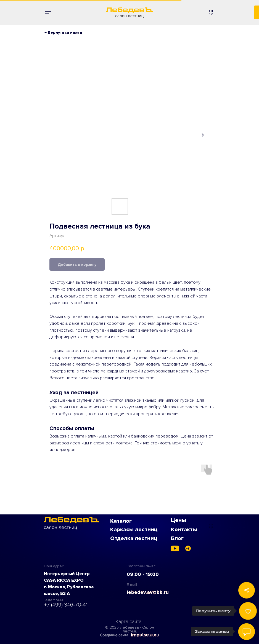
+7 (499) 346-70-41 (66, 605)
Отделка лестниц (134, 538)
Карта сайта (129, 621)
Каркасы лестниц (134, 530)
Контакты (184, 530)
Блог (177, 538)
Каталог (121, 521)
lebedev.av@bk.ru (148, 592)
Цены (179, 520)
